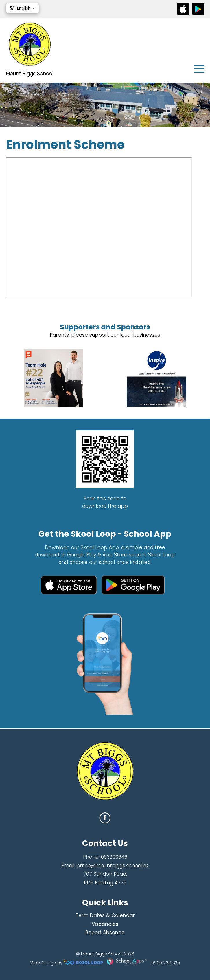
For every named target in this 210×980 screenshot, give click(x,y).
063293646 (114, 857)
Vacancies (105, 924)
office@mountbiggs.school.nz (113, 866)
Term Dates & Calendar (105, 915)
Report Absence (105, 933)
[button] (22, 8)
